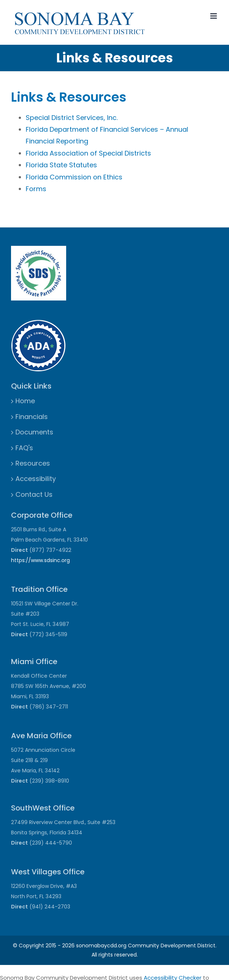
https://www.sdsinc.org (40, 560)
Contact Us (34, 494)
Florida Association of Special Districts (88, 153)
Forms (36, 189)
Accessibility (36, 479)
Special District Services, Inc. (72, 118)
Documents (34, 432)
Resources (33, 463)
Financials (32, 417)
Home (25, 401)
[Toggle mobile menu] (214, 16)
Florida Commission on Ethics (74, 177)
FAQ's (24, 448)
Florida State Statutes (61, 165)
